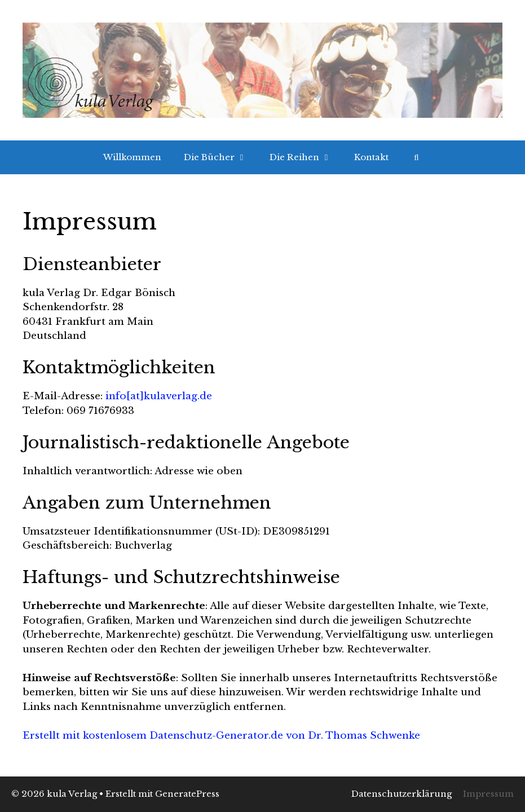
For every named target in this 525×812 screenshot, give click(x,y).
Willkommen (132, 157)
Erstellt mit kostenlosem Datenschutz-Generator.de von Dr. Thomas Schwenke (221, 736)
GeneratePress (187, 794)
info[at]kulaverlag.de (159, 396)
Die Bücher (221, 157)
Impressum (488, 794)
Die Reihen (306, 157)
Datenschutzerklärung (402, 794)
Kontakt (371, 157)
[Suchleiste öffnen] (416, 157)
